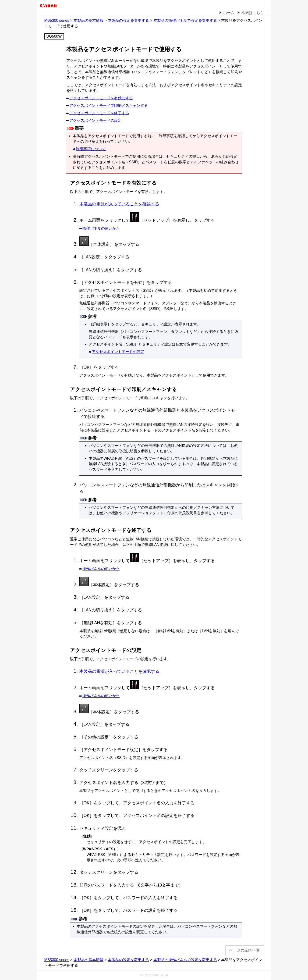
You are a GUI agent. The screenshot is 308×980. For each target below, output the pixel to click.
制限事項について (91, 149)
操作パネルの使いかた (101, 228)
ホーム (229, 13)
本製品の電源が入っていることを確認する (119, 204)
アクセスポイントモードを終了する (99, 113)
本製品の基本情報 (89, 20)
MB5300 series (57, 20)
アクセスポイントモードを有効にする (101, 98)
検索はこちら (253, 13)
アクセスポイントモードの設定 (96, 120)
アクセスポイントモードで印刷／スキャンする (109, 105)
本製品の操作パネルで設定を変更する (185, 20)
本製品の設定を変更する (128, 20)
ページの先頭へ (245, 950)
